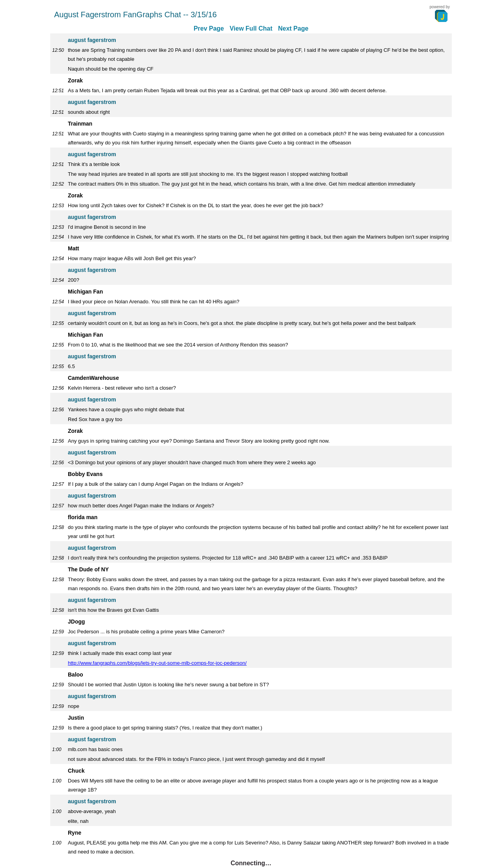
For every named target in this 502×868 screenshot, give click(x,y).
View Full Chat (251, 28)
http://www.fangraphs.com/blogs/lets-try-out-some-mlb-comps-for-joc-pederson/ (157, 663)
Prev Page (209, 28)
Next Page (293, 28)
